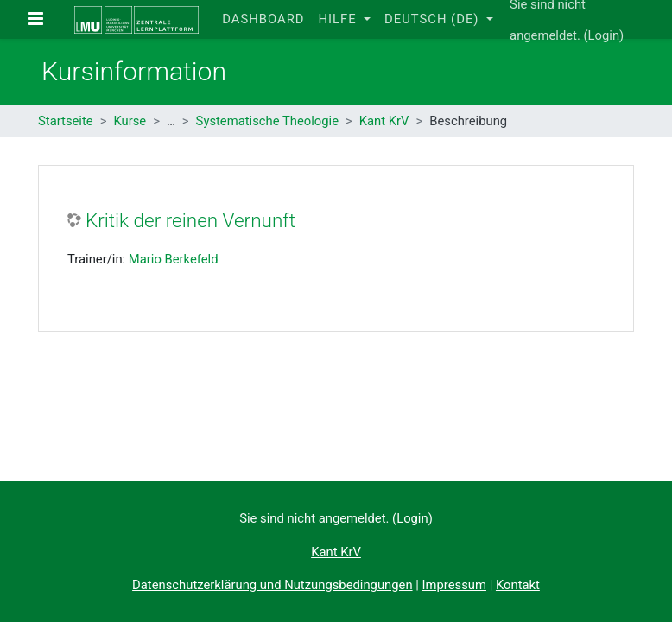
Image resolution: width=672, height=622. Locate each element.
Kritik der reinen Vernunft (190, 220)
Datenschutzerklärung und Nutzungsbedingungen (272, 585)
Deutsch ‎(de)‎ (434, 19)
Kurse (130, 121)
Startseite (66, 121)
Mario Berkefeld (174, 259)
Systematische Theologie (267, 121)
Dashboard (263, 19)
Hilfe (339, 19)
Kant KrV (384, 121)
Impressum (454, 585)
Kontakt (518, 585)
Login (604, 35)
